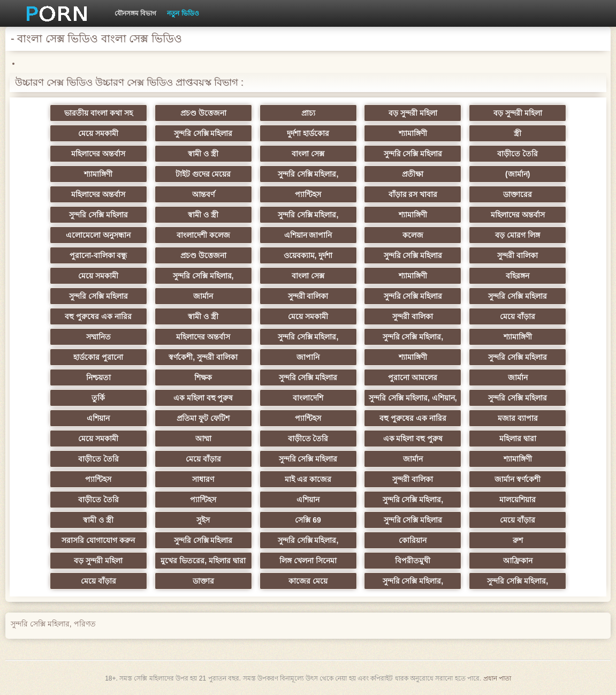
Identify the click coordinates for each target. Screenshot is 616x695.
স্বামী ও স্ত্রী (203, 154)
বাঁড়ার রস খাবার (413, 194)
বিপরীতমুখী (413, 561)
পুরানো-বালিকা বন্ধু (98, 255)
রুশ (518, 540)
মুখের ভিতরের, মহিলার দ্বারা (203, 561)
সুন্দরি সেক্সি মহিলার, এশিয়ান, (413, 398)
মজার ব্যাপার (518, 418)
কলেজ (413, 235)
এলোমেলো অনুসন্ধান (98, 235)
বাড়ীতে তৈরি (518, 154)
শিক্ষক (203, 377)
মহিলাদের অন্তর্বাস (98, 154)
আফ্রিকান (518, 561)
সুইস (203, 520)
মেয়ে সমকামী (98, 133)
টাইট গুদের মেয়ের (203, 174)
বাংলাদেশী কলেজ (203, 235)
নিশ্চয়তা (98, 377)
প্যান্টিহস (308, 194)
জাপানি (308, 357)
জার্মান (203, 296)
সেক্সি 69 (308, 520)
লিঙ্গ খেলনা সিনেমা (308, 561)
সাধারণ (203, 479)
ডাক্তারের (518, 194)
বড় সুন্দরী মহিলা (413, 113)
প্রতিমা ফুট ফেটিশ (203, 418)
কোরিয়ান (413, 540)
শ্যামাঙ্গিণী (413, 133)
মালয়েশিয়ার (518, 500)
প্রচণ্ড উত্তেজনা (203, 113)
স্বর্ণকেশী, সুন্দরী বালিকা (203, 357)
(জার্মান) (518, 174)
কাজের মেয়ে (308, 581)
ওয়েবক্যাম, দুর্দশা (308, 255)
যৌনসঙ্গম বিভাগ (135, 13)
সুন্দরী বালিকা (518, 255)
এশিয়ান (98, 418)
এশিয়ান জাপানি (308, 235)
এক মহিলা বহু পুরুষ (203, 398)
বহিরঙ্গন (518, 276)
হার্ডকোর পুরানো (98, 357)
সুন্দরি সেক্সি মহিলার (203, 133)
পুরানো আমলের (413, 377)
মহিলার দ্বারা (518, 439)
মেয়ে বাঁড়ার (518, 316)
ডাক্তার (203, 581)
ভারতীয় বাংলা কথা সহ (98, 113)
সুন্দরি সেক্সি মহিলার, (308, 174)
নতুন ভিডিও (183, 13)
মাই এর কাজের (308, 479)
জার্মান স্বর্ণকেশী (518, 479)
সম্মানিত (98, 337)
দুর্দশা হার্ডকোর (308, 133)
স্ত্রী (518, 133)
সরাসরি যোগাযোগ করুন (98, 540)
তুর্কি (98, 398)
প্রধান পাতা (497, 678)
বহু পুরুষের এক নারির (98, 316)
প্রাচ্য (308, 113)
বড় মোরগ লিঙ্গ (518, 235)
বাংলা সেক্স (308, 154)
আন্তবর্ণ (203, 194)
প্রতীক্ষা (413, 174)
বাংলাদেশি (308, 398)
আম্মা (203, 439)
